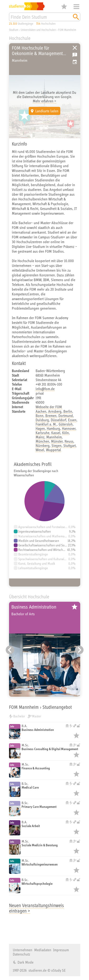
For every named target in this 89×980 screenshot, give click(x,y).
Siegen (56, 445)
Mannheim (54, 437)
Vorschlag (75, 62)
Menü (76, 7)
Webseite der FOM (49, 407)
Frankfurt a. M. (46, 424)
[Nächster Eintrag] (79, 650)
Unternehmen (23, 950)
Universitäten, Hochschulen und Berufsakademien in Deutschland (75, 48)
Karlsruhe (42, 433)
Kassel (56, 433)
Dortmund (66, 416)
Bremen (51, 416)
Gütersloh (66, 424)
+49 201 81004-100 (49, 384)
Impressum (61, 950)
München (42, 441)
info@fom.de (45, 389)
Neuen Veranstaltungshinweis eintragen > (36, 908)
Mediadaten (43, 950)
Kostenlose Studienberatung (75, 55)
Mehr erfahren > (44, 101)
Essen (72, 420)
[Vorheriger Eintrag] (10, 650)
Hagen (40, 428)
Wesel (40, 450)
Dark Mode (25, 962)
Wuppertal (54, 450)
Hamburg (53, 428)
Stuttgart (70, 445)
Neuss (69, 441)
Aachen (41, 411)
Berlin (68, 411)
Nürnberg (43, 445)
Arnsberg (55, 411)
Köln (66, 433)
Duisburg (42, 420)
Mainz (40, 437)
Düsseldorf (59, 420)
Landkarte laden (47, 111)
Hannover (69, 428)
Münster (57, 441)
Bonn (40, 416)
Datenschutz (21, 954)
